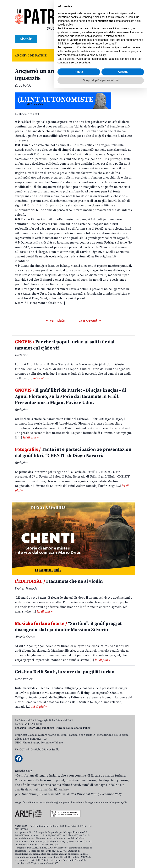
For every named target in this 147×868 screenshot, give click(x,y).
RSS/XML (34, 728)
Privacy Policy (65, 728)
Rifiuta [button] (79, 852)
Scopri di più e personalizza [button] (101, 860)
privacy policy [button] (98, 835)
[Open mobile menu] (128, 39)
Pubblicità (48, 728)
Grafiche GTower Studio (45, 750)
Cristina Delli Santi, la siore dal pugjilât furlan (65, 672)
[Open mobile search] (119, 39)
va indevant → (90, 320)
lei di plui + (41, 378)
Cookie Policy (82, 728)
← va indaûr (56, 320)
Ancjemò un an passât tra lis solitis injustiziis (61, 75)
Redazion (20, 728)
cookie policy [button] (65, 805)
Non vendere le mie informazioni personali (90, 824)
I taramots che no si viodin (59, 581)
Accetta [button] (123, 852)
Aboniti (26, 39)
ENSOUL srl (22, 750)
